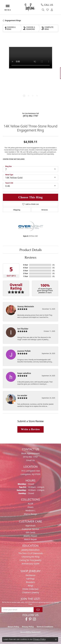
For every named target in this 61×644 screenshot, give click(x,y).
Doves (30, 507)
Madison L (30, 510)
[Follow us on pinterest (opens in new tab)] (30, 619)
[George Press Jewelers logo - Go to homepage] (30, 7)
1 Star (26, 276)
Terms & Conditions (45, 627)
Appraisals (31, 526)
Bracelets (30, 582)
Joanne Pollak (24, 351)
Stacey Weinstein (26, 306)
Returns (45, 210)
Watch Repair (31, 539)
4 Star (26, 268)
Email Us (30, 460)
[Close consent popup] (56, 639)
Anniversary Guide (30, 564)
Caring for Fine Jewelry (31, 560)
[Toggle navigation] (8, 7)
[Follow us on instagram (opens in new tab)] (34, 619)
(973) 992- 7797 (30, 457)
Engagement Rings (13, 20)
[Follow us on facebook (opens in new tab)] (26, 619)
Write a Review (30, 429)
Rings (30, 586)
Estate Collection (31, 589)
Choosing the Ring (31, 557)
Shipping (17, 210)
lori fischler (23, 329)
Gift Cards (30, 532)
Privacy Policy (28, 627)
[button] (43, 10)
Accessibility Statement (30, 632)
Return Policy (13, 627)
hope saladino (24, 373)
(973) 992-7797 (31, 116)
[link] (47, 5)
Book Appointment (30, 453)
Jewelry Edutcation (30, 550)
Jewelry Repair (31, 536)
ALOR (30, 504)
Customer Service (30, 529)
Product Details (31, 250)
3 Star (26, 271)
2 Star (26, 273)
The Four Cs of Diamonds (31, 553)
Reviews (30, 257)
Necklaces (30, 575)
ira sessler (22, 395)
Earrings (30, 579)
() (53, 265)
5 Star (26, 265)
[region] (30, 75)
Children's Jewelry (30, 592)
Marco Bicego (31, 514)
